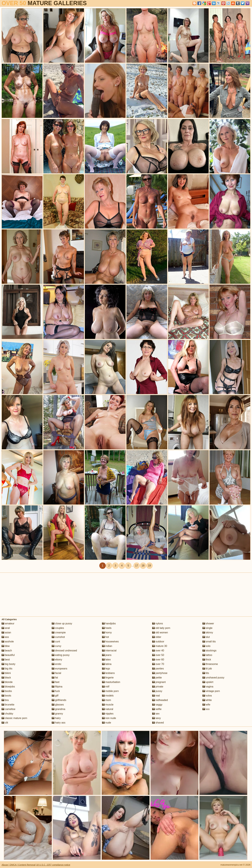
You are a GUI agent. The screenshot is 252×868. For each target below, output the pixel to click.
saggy (157, 705)
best (6, 660)
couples (58, 628)
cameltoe (8, 709)
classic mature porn (14, 718)
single (207, 628)
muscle (108, 705)
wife (206, 705)
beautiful (8, 655)
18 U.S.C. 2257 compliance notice (53, 865)
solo (207, 646)
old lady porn (161, 628)
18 (143, 566)
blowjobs (8, 687)
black (6, 678)
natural (108, 709)
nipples (108, 714)
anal (6, 628)
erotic (57, 664)
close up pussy (62, 623)
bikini (6, 673)
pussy (157, 691)
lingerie (108, 678)
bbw (6, 646)
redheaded (160, 700)
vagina (208, 687)
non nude (109, 718)
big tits (7, 669)
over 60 (158, 660)
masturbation (111, 682)
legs (106, 669)
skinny (208, 632)
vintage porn (211, 691)
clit (5, 723)
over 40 (158, 651)
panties (158, 669)
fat (55, 678)
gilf (55, 696)
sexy (156, 718)
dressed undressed (64, 651)
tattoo (207, 655)
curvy (56, 646)
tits (206, 673)
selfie (157, 709)
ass (5, 637)
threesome (210, 664)
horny (107, 632)
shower (208, 623)
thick (207, 660)
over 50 (158, 655)
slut (206, 637)
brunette (8, 705)
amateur (8, 623)
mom (107, 700)
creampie (59, 632)
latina (107, 664)
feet (56, 682)
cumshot (58, 637)
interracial (109, 651)
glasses (58, 705)
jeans (107, 655)
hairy (56, 718)
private (158, 687)
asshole (8, 642)
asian (6, 632)
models (108, 696)
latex (106, 660)
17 (137, 566)
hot (106, 637)
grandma (59, 709)
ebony (57, 660)
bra (5, 700)
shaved (158, 723)
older (157, 637)
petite (157, 678)
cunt (56, 642)
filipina (57, 687)
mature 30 (160, 646)
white (207, 700)
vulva (207, 696)
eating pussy (61, 655)
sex (156, 714)
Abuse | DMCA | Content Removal (19, 865)
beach (7, 651)
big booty (8, 664)
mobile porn (110, 691)
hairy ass (59, 723)
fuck (56, 691)
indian (107, 646)
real (156, 696)
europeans (59, 669)
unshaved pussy (213, 678)
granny (57, 714)
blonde (7, 682)
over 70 (158, 664)
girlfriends (59, 700)
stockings (209, 651)
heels (107, 628)
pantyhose (160, 673)
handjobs (109, 623)
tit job (207, 669)
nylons (158, 623)
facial (56, 673)
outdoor (158, 642)
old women (160, 632)
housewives (110, 642)
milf (106, 687)
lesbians (108, 673)
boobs (7, 691)
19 (149, 566)
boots (6, 696)
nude (107, 723)
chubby (7, 714)
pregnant (159, 682)
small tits (209, 642)
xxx (206, 709)
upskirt (208, 682)
